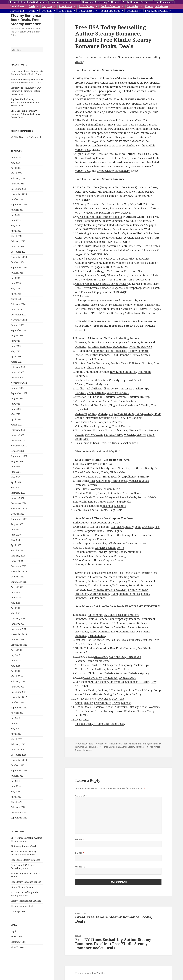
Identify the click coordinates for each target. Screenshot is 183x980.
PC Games (100, 502)
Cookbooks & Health (137, 405)
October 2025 (17, 215)
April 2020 (16, 561)
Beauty (149, 468)
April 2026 (16, 184)
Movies (111, 502)
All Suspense (110, 389)
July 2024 (15, 294)
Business (108, 506)
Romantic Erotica (130, 355)
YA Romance (120, 347)
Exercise (126, 426)
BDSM (114, 355)
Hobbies (90, 564)
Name (79, 839)
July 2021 (15, 482)
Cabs (122, 472)
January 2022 (17, 451)
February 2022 (18, 446)
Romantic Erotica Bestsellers (110, 351)
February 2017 (18, 760)
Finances (99, 497)
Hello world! (35, 153)
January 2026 (17, 199)
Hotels (104, 472)
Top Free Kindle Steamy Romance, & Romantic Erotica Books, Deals (26, 118)
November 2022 (19, 398)
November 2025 (19, 210)
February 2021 (18, 509)
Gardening (105, 418)
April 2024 (16, 309)
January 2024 (17, 325)
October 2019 (17, 592)
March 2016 (17, 818)
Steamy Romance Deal (22, 922)
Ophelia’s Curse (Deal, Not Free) (96, 154)
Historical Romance (99, 347)
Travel (139, 414)
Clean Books (110, 401)
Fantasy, (109, 435)
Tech (92, 481)
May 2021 (16, 493)
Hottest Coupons (104, 560)
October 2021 (17, 467)
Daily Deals (115, 510)
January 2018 (17, 702)
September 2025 (19, 220)
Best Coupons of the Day (105, 523)
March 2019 (17, 629)
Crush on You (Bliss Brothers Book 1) (100, 217)
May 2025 (16, 241)
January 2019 (17, 640)
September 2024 (19, 283)
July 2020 (15, 545)
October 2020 (17, 529)
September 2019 (19, 598)
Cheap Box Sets (96, 368)
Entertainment (105, 564)
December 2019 (19, 582)
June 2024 (16, 299)
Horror (119, 435)
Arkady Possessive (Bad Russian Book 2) (102, 204)
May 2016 (16, 807)
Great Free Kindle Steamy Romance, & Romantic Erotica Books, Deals (26, 130)
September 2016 (19, 786)
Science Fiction (94, 435)
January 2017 (17, 765)
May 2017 (16, 744)
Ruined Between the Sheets (93, 259)
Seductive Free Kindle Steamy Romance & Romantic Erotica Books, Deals (26, 107)
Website (80, 867)
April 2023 (16, 372)
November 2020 (19, 524)
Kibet (100, 744)
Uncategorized (18, 927)
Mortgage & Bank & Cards (121, 497)
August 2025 (17, 226)
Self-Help (119, 418)
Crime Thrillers (96, 393)
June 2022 (16, 425)
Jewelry (102, 493)
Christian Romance (115, 397)
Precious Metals (147, 497)
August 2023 (17, 351)
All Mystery (101, 380)
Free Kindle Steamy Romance (25, 876)
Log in (14, 947)
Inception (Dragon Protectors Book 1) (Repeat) (107, 301)
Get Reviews (163, 2)
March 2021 (17, 503)
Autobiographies (124, 414)
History (88, 426)
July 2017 (15, 734)
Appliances (130, 477)
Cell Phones (103, 481)
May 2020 (16, 556)
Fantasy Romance (98, 342)
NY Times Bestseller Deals (123, 443)
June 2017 (16, 739)
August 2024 (17, 288)
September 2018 (19, 660)
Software (92, 485)
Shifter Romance (99, 355)
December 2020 (19, 519)
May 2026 (16, 178)
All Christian (95, 397)
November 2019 (19, 587)
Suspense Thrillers (118, 393)
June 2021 (16, 488)
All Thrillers (94, 389)
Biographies (117, 405)
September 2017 (19, 723)
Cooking (102, 414)
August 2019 (17, 603)
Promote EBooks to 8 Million (27, 2)
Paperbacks (124, 502)
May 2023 (16, 367)
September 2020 (19, 535)
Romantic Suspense (140, 347)
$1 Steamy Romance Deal (23, 862)
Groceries (124, 468)
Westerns (130, 435)
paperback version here (123, 146)
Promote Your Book (98, 58)
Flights (114, 472)
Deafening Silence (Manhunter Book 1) (100, 233)
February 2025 (18, 257)
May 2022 (16, 430)
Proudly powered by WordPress (91, 973)
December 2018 (19, 645)
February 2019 (18, 634)
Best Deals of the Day (100, 464)
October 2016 (17, 781)
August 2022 (17, 414)
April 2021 (16, 498)
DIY (111, 414)
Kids (86, 439)
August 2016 (17, 791)
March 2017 (17, 755)
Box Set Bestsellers (98, 363)
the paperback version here (113, 171)
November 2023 (19, 336)
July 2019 (15, 608)
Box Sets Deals (119, 363)
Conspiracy (104, 422)
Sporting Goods (132, 493)
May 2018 (16, 681)
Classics (141, 435)
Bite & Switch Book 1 (89, 246)
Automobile (115, 493)
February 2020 (18, 571)
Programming (102, 426)
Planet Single (84, 271)
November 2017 (19, 713)
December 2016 (19, 771)
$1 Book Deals (98, 443)
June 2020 (16, 550)
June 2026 (16, 173)
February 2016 (18, 823)
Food (114, 468)
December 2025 (19, 205)
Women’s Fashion (101, 489)
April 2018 (16, 687)
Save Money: (18, 6)
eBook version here (91, 146)
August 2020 (17, 540)
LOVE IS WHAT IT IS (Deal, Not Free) (99, 99)
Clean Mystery (127, 401)
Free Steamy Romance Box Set (26, 898)
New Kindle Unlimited (123, 372)
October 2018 (17, 655)
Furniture (144, 477)
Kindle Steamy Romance (23, 903)
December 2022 (19, 393)
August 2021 (17, 477)
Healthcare (137, 468)
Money (148, 414)
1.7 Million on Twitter (136, 2)
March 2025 (17, 252)
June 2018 (16, 676)
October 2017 (17, 718)
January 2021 (17, 514)
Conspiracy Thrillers (131, 389)
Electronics (100, 544)
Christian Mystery (139, 397)
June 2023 (16, 362)
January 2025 (17, 262)
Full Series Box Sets (141, 363)
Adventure (121, 430)
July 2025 (15, 231)
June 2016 (16, 802)
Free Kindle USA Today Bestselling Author (128, 744)
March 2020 (17, 566)
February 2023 (18, 383)
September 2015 (19, 833)
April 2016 (16, 812)
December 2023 (19, 330)
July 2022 (15, 419)
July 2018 (15, 671)
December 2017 (19, 708)
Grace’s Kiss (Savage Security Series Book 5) (101, 284)
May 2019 (16, 619)
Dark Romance (96, 359)
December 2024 (19, 267)
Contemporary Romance (125, 342)
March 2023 (17, 378)
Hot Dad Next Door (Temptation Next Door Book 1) (107, 187)
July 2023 (15, 357)
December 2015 (19, 828)
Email (80, 853)
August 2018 (17, 666)
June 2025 (16, 236)
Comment (81, 796)
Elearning (120, 506)
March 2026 (17, 189)
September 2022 (19, 409)
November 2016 (19, 776)
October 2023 (17, 341)
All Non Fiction (99, 405)
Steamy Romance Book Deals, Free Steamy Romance (26, 35)
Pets (157, 468)
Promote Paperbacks (63, 2)
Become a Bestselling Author (99, 2)
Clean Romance (92, 401)
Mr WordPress (18, 153)
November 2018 (19, 650)
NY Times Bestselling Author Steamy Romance (122, 747)
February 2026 (18, 194)
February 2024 (18, 320)
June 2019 (16, 613)
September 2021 (19, 472)
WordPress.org (18, 963)
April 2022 (16, 435)
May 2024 (16, 304)
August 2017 (17, 729)
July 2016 (15, 797)
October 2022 (17, 404)
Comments (18, 958)
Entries (16, 952)
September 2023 (19, 346)
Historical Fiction (103, 430)
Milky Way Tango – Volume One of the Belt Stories (106, 78)
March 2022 (17, 440)
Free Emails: (18, 11)
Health (92, 414)
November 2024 (19, 273)
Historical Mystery (97, 384)
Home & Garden (113, 477)
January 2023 (17, 388)
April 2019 (16, 624)
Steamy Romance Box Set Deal (26, 916)
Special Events (99, 510)
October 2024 (17, 278)
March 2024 (17, 315)
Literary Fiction (138, 430)
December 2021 (19, 456)
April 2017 (16, 750)
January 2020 (17, 577)
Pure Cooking (134, 418)
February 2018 (18, 697)
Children (91, 493)
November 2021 (19, 461)
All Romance (95, 338)
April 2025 (16, 247)
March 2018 (17, 692)
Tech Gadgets (119, 481)
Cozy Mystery (117, 380)
